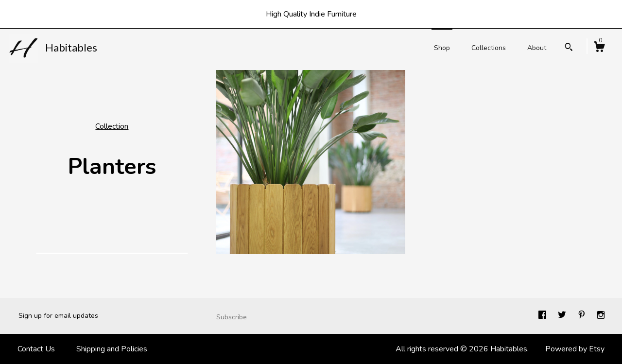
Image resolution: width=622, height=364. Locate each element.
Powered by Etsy (575, 349)
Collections (489, 48)
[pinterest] (583, 315)
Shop (442, 48)
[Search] (569, 48)
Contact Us (36, 349)
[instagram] (601, 315)
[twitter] (563, 315)
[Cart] (599, 48)
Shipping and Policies (112, 349)
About (537, 48)
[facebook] (543, 315)
